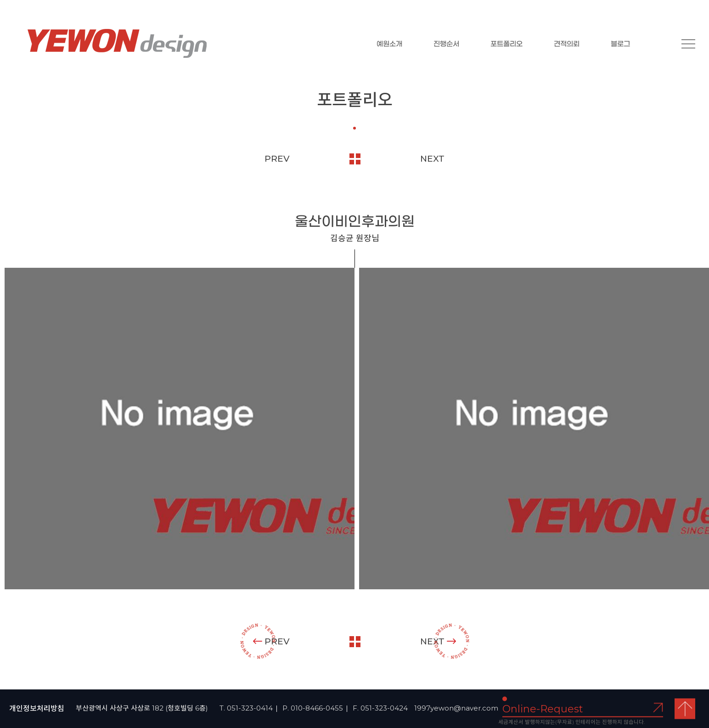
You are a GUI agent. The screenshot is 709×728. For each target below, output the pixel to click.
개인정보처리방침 (37, 708)
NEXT (432, 159)
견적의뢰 (567, 44)
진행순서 (446, 44)
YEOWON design (117, 44)
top (685, 709)
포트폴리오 (506, 44)
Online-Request (543, 709)
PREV (277, 159)
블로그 (620, 44)
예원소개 (389, 44)
